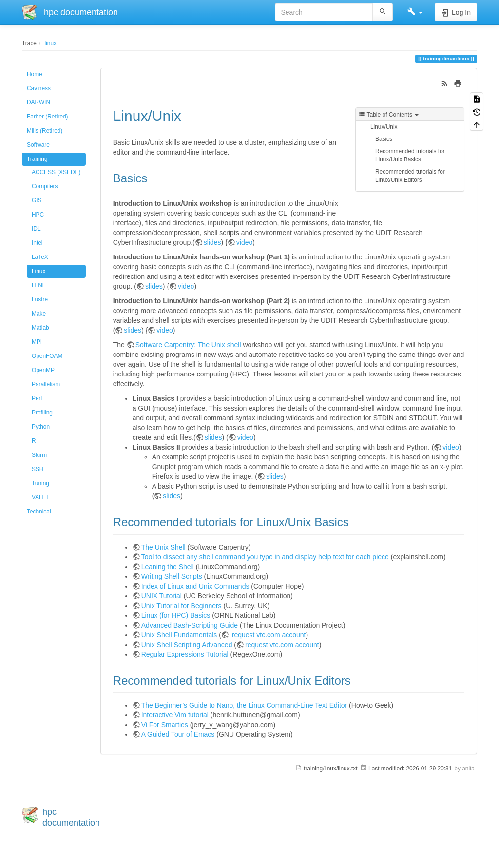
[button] (415, 12)
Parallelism (46, 384)
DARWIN (38, 102)
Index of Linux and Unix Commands (195, 586)
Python (41, 427)
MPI (37, 342)
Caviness (39, 88)
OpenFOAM (47, 356)
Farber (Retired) (48, 117)
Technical (39, 512)
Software (38, 145)
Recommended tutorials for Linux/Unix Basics (410, 155)
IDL (36, 229)
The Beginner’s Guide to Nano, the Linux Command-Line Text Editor (244, 705)
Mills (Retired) (45, 131)
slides (212, 242)
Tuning (40, 483)
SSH (38, 469)
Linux (38, 271)
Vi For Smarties (165, 725)
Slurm (39, 455)
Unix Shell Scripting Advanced (187, 645)
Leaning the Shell (168, 567)
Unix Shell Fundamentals (179, 635)
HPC (38, 215)
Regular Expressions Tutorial (185, 654)
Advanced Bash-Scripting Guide (190, 625)
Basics (384, 139)
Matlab (40, 328)
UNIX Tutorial (162, 596)
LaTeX (40, 257)
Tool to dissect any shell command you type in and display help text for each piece (265, 557)
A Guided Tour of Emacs (178, 734)
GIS (37, 200)
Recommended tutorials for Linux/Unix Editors (410, 176)
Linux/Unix (384, 127)
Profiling (42, 413)
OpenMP (43, 370)
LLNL (38, 285)
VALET (41, 497)
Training (37, 159)
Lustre (40, 299)
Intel (37, 243)
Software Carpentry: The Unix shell (188, 345)
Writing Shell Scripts (172, 576)
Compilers (45, 186)
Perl (37, 398)
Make (39, 314)
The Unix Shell (163, 547)
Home (35, 74)
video (244, 242)
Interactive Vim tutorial (175, 715)
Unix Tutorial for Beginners (182, 606)
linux (51, 43)
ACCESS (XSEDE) (56, 172)
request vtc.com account (268, 635)
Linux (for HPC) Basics (176, 615)
